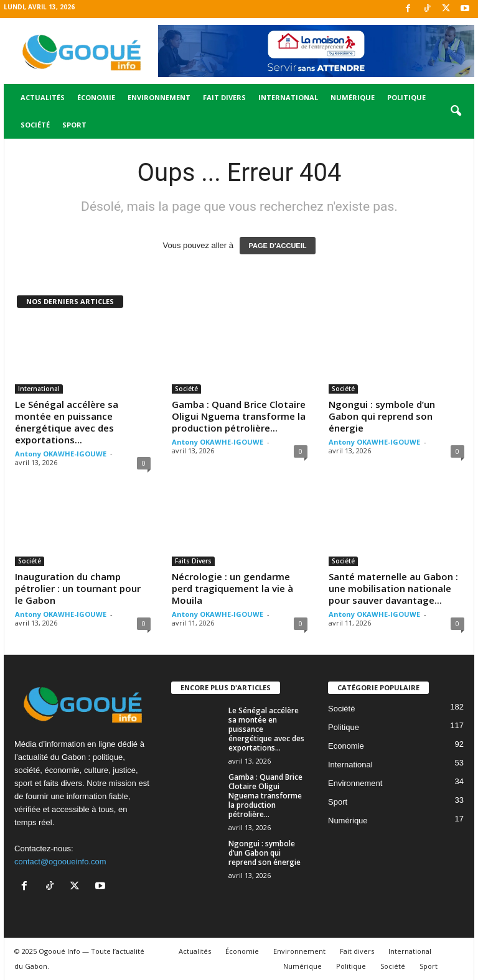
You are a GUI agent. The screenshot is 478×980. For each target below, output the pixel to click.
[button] (456, 111)
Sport (74, 125)
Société (35, 125)
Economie (346, 746)
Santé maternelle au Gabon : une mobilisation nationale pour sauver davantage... (393, 588)
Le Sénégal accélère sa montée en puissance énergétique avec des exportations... (67, 422)
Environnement (159, 97)
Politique (406, 97)
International (288, 97)
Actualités (43, 97)
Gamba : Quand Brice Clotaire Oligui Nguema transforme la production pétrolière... (239, 416)
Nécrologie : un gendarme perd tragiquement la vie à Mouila (232, 588)
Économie (96, 97)
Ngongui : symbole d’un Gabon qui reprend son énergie (382, 416)
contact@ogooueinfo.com (60, 862)
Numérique (353, 97)
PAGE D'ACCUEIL (278, 246)
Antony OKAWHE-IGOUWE (61, 454)
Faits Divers (193, 561)
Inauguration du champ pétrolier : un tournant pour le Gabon (78, 588)
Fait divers (224, 97)
